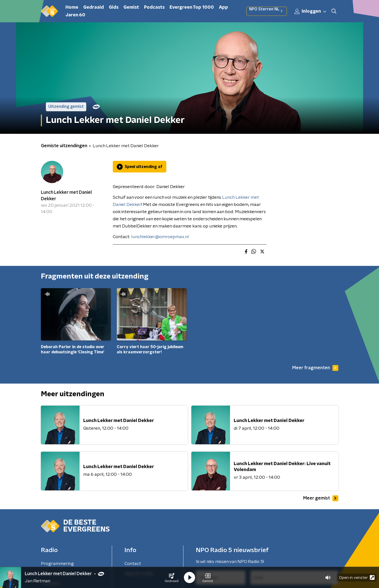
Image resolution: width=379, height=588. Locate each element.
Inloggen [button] (311, 11)
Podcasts (154, 7)
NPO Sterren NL (267, 11)
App (223, 7)
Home (72, 7)
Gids (114, 7)
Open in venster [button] (357, 577)
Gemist (131, 7)
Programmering (57, 564)
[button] (172, 578)
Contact (133, 564)
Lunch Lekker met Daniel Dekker (66, 196)
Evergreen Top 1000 (192, 7)
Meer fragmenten (315, 368)
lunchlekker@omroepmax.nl (160, 237)
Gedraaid (94, 7)
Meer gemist (321, 498)
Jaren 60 (75, 15)
